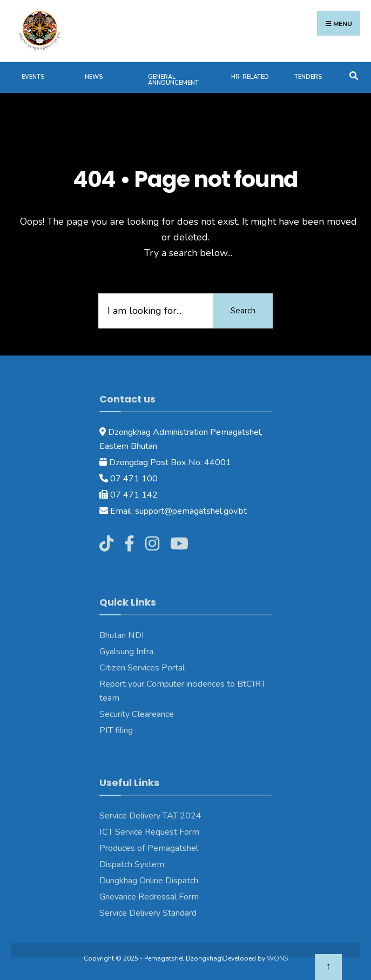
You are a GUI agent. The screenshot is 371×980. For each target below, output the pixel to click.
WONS (277, 958)
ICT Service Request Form (149, 832)
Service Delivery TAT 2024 (150, 816)
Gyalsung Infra (126, 652)
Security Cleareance (137, 714)
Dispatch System (132, 864)
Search (243, 311)
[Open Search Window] (353, 75)
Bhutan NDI (122, 635)
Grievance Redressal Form (149, 897)
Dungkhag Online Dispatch (149, 881)
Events (33, 77)
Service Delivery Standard (148, 913)
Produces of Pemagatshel (149, 848)
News (94, 77)
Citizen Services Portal (142, 668)
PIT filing (116, 730)
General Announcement (173, 80)
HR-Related (250, 77)
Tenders (308, 77)
